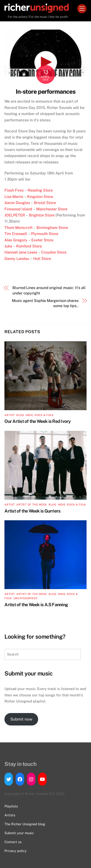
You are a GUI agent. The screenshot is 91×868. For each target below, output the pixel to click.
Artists (10, 815)
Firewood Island (18, 209)
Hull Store (42, 259)
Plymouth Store (45, 234)
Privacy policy (16, 851)
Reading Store (40, 190)
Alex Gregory (16, 240)
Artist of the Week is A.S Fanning (36, 605)
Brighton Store (42, 215)
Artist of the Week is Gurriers (32, 511)
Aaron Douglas (17, 203)
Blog (20, 415)
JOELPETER (15, 215)
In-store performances (46, 92)
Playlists (11, 806)
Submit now (21, 719)
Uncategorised (25, 598)
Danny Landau (17, 259)
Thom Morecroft (18, 228)
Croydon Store (54, 252)
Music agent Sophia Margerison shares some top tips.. (45, 303)
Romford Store (29, 246)
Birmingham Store (52, 228)
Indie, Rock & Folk (40, 415)
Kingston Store (40, 197)
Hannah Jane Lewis (21, 252)
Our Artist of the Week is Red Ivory (38, 421)
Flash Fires (14, 190)
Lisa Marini (14, 197)
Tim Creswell (16, 234)
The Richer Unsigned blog (25, 824)
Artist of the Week (32, 505)
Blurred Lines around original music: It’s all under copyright (49, 290)
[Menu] (82, 9)
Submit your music (19, 833)
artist (9, 415)
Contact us (13, 842)
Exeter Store (42, 240)
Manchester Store (52, 209)
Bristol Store (45, 203)
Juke (8, 246)
